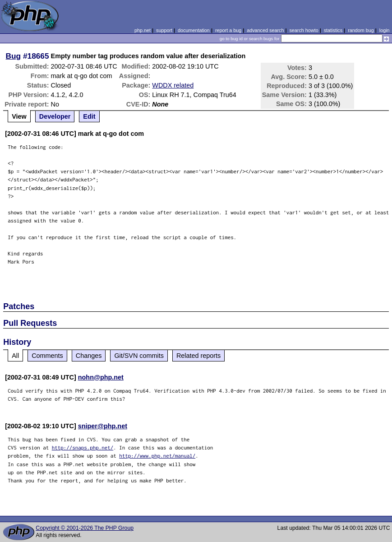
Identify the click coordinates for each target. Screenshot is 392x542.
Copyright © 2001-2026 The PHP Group (85, 528)
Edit (89, 116)
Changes (89, 356)
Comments (47, 356)
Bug (14, 56)
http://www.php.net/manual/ (157, 456)
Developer (55, 116)
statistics (333, 30)
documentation (194, 30)
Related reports (198, 356)
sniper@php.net (103, 426)
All (15, 356)
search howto (304, 30)
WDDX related (173, 85)
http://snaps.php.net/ (83, 447)
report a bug (228, 30)
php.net (143, 30)
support (164, 30)
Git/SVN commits (139, 356)
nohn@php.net (101, 377)
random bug (361, 30)
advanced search (265, 30)
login (385, 30)
